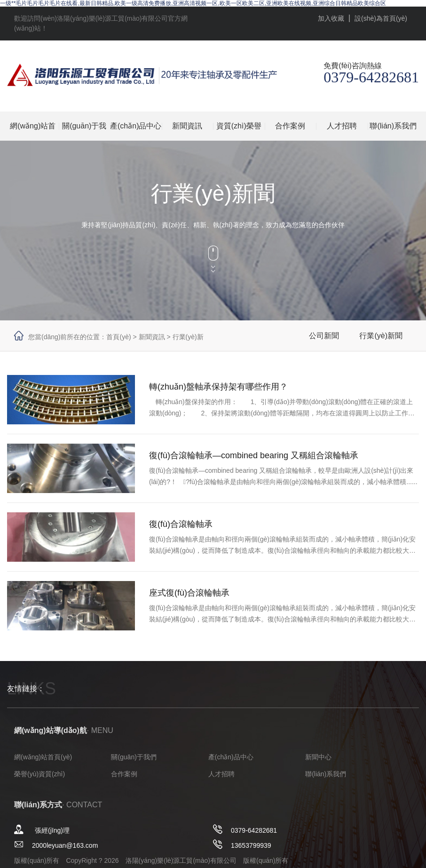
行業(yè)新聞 (381, 336)
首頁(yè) (118, 337)
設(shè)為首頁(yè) (381, 18)
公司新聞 (324, 336)
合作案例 (290, 126)
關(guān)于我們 (84, 131)
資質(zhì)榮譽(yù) (239, 131)
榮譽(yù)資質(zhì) (39, 774)
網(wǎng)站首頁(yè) (33, 131)
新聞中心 (318, 757)
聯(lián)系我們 (393, 126)
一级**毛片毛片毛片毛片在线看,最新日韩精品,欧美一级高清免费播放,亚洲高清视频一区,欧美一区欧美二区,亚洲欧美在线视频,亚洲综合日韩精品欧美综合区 (193, 3)
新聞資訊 (187, 126)
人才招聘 (342, 126)
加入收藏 (331, 18)
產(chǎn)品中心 (136, 126)
